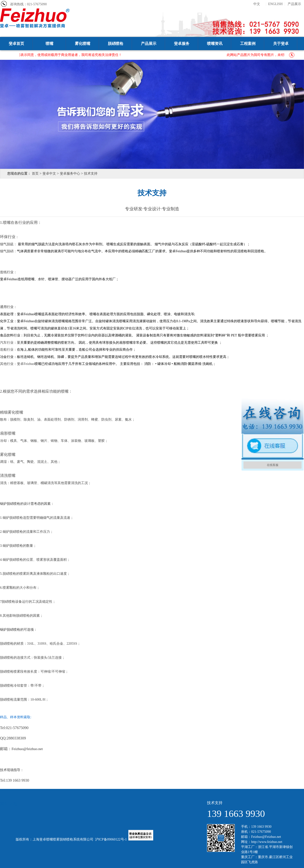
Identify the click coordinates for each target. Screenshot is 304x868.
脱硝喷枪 (116, 44)
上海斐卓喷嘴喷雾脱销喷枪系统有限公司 (63, 839)
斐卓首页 (16, 44)
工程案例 (248, 44)
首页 (35, 174)
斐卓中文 (49, 174)
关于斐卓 (281, 44)
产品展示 (294, 4)
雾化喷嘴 (83, 44)
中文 (257, 4)
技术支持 (91, 174)
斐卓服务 (182, 44)
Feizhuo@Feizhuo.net (266, 837)
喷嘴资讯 (215, 44)
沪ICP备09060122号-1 (111, 839)
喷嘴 (49, 44)
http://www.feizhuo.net (267, 842)
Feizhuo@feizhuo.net (27, 749)
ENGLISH (276, 4)
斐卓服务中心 (70, 174)
